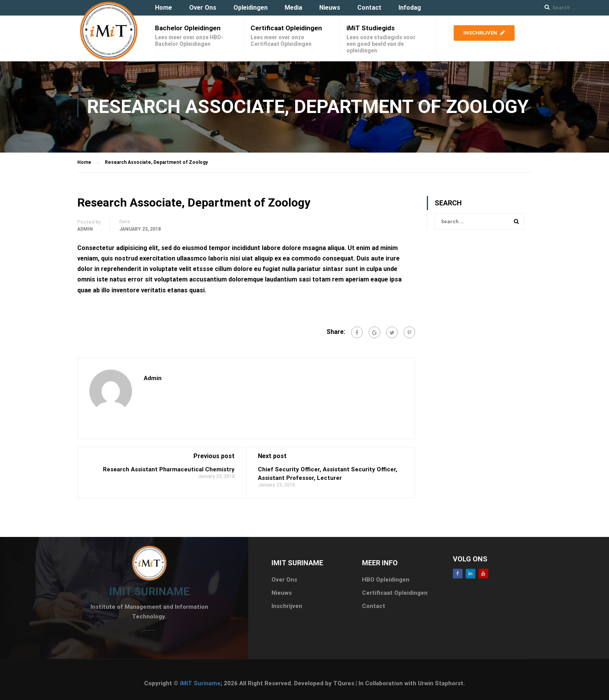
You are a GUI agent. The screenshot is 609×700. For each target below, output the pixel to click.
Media (293, 8)
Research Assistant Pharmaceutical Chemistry (169, 469)
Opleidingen (251, 8)
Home (164, 8)
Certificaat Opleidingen (286, 28)
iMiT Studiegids (371, 28)
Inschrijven (484, 33)
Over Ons (203, 8)
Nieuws (330, 8)
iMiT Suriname (200, 683)
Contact (369, 8)
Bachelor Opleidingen (188, 28)
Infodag (410, 8)
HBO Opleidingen (386, 580)
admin (85, 229)
